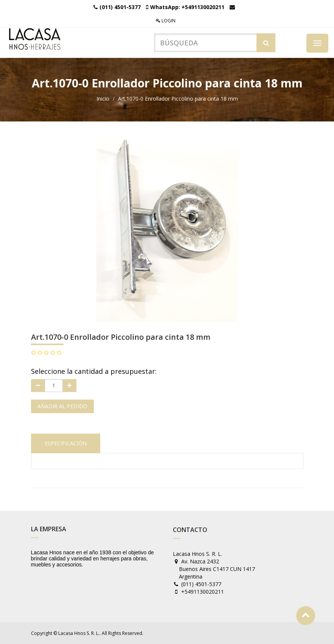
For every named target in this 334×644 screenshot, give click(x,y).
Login (166, 21)
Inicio (103, 99)
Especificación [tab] (66, 443)
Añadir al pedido (62, 406)
